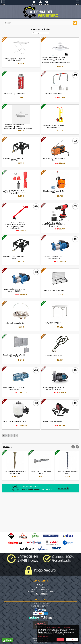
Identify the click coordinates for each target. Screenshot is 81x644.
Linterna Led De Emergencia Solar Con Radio (54, 159)
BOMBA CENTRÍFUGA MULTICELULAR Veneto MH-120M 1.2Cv (14, 290)
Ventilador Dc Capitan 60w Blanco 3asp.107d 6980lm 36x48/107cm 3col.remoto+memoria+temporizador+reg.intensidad (18, 126)
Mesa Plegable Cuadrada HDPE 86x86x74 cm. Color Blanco (54, 323)
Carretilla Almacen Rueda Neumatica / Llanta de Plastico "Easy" (54, 126)
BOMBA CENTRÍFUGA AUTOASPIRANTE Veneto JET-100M (14, 389)
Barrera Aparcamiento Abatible (54, 93)
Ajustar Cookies (72, 640)
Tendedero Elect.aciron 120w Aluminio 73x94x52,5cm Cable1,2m (14, 59)
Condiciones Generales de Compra (40, 592)
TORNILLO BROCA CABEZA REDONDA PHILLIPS (67, 472)
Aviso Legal (40, 587)
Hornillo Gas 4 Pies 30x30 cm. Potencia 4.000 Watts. (14, 159)
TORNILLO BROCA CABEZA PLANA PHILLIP (41, 472)
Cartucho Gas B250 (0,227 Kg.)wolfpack (14, 93)
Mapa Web (40, 585)
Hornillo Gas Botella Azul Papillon (14, 323)
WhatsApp (7, 640)
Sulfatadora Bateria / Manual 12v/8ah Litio (54, 192)
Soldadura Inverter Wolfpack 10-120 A (54, 421)
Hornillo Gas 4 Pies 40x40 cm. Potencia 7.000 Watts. (14, 257)
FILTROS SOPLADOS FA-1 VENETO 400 (14, 421)
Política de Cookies (40, 594)
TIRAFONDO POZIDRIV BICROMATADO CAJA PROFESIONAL (15, 472)
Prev (73, 447)
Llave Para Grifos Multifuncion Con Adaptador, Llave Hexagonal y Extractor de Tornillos (14, 192)
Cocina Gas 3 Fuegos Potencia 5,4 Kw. (54, 290)
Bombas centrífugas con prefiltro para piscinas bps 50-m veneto (54, 389)
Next (77, 447)
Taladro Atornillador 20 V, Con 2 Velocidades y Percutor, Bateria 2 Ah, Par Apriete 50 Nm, (54, 225)
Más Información (44, 636)
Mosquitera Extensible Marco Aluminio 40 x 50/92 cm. (14, 356)
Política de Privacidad (40, 590)
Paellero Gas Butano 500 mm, (54, 356)
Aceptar (60, 640)
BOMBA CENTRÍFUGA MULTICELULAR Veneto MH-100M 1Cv (54, 257)
